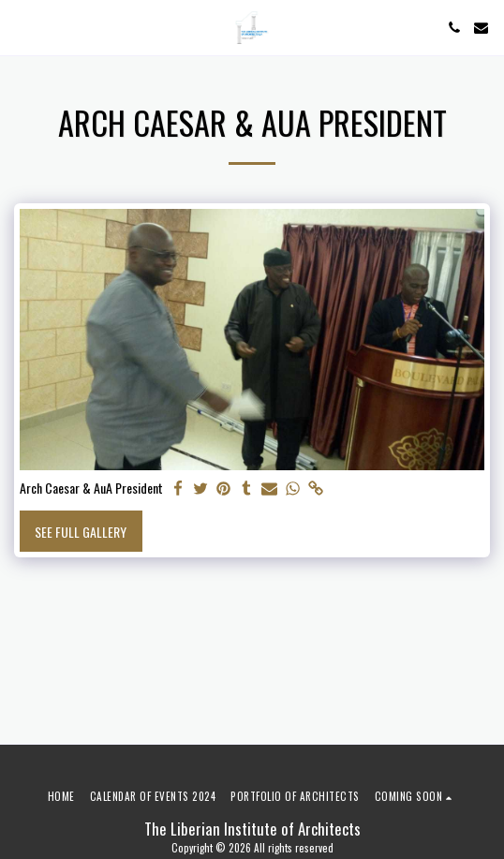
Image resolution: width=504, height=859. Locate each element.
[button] (21, 27)
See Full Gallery (81, 532)
